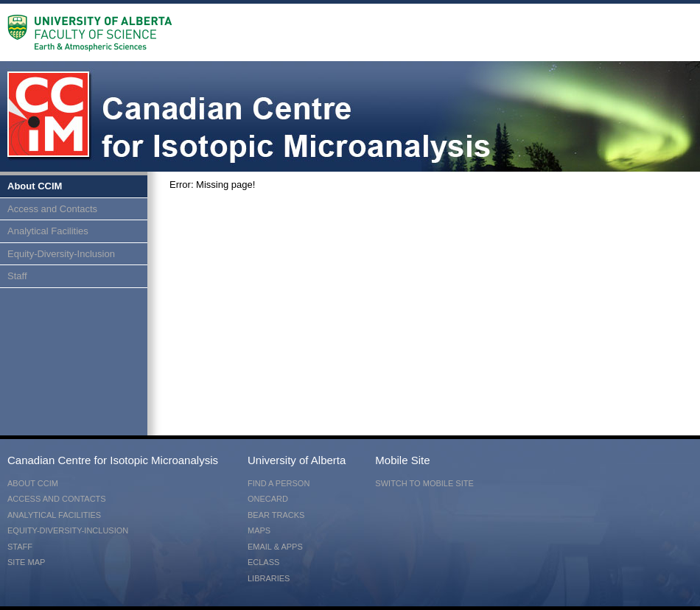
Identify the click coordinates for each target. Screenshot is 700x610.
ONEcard (268, 499)
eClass (263, 562)
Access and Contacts (52, 209)
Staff (17, 276)
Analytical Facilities (48, 231)
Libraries (269, 578)
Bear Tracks (276, 515)
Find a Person (279, 483)
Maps (259, 530)
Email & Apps (275, 547)
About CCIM (35, 186)
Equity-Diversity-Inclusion (61, 254)
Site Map (26, 562)
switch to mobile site (424, 483)
